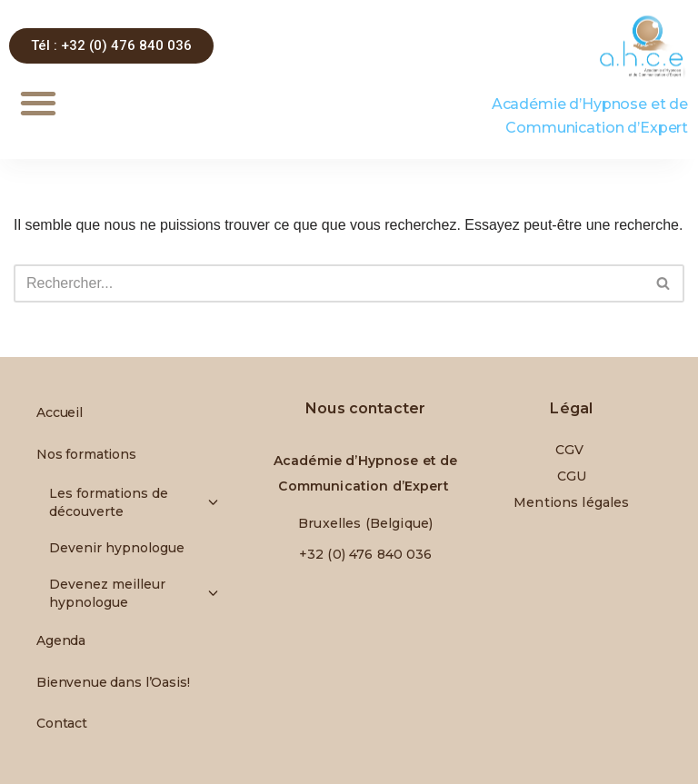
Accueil (60, 412)
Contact (62, 723)
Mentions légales (571, 502)
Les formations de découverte (129, 502)
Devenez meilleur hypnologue (129, 593)
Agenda (61, 640)
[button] (38, 103)
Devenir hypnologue (117, 548)
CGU (572, 476)
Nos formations (91, 454)
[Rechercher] (329, 283)
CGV (572, 450)
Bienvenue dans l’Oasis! (113, 682)
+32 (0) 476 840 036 (366, 554)
